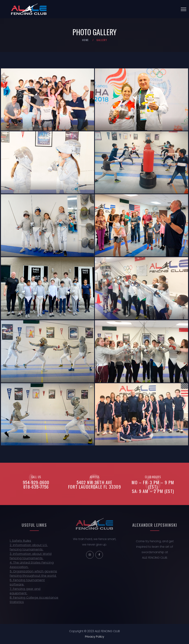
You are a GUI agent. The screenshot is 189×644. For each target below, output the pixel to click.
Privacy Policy (95, 637)
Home (85, 40)
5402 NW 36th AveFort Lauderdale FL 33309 (94, 484)
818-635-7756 (36, 487)
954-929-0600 (36, 482)
